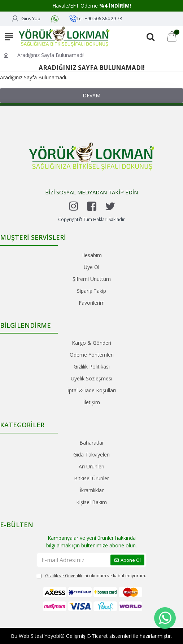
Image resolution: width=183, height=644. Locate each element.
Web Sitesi (31, 636)
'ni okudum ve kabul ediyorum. (91, 576)
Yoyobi (52, 636)
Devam (91, 95)
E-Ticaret (97, 636)
